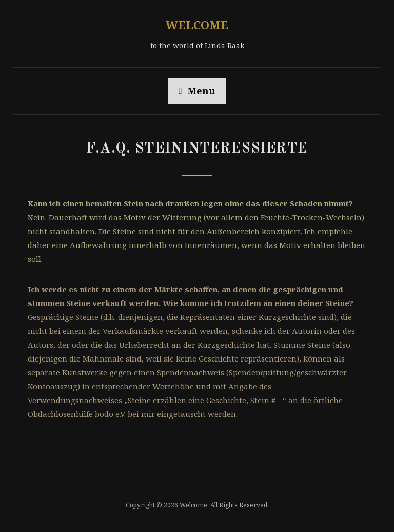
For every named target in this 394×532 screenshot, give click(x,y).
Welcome (197, 25)
